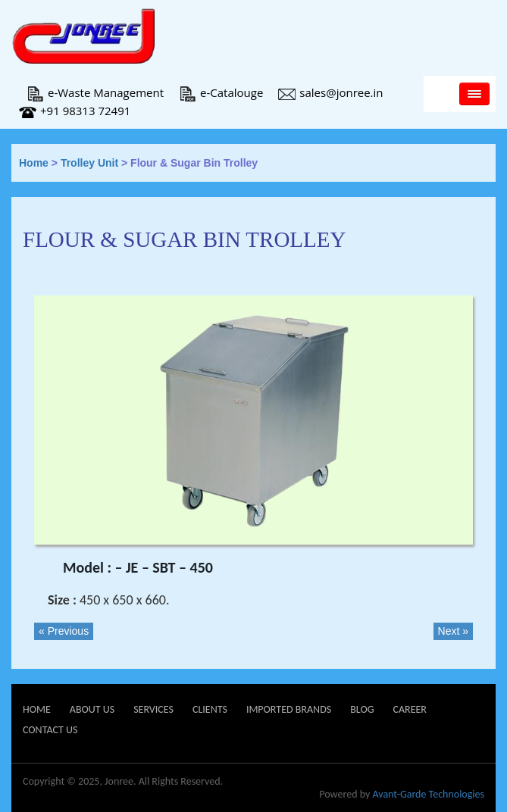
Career (409, 709)
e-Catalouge (221, 92)
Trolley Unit (89, 163)
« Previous (64, 631)
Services (153, 709)
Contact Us (50, 730)
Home (34, 163)
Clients (210, 709)
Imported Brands (289, 709)
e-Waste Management (95, 92)
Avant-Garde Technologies (428, 794)
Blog (362, 709)
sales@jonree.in (330, 92)
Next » (453, 631)
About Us (92, 709)
